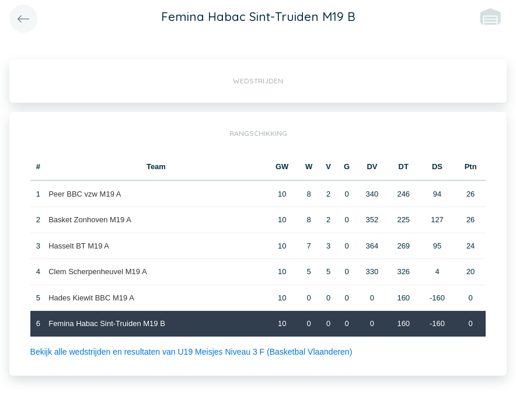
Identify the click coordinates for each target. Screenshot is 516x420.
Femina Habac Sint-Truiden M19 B (107, 323)
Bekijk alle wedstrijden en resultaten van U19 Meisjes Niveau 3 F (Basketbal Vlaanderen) (191, 352)
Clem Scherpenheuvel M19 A (97, 272)
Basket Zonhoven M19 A (90, 220)
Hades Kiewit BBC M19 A (91, 298)
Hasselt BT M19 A (79, 246)
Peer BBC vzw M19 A (85, 194)
